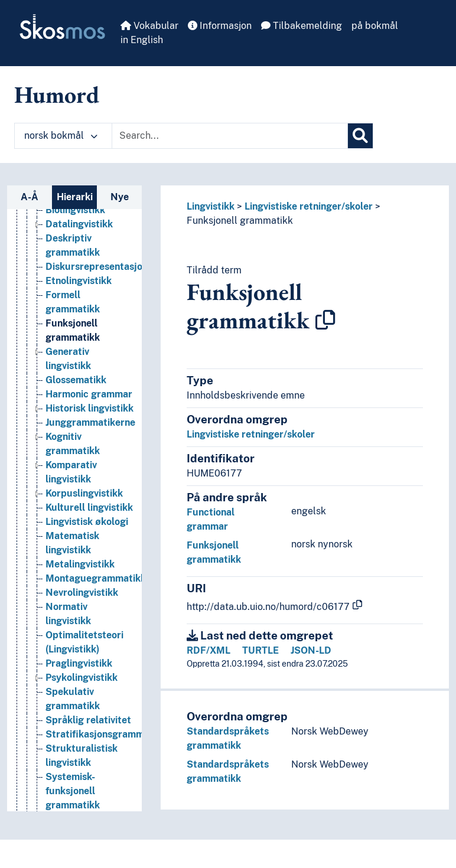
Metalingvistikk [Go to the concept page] (80, 564)
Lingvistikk (211, 206)
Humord (57, 94)
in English (142, 40)
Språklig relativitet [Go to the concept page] (88, 720)
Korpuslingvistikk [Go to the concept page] (84, 493)
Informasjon (220, 26)
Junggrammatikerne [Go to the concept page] (90, 422)
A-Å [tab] (30, 197)
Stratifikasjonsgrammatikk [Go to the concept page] (106, 734)
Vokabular (149, 26)
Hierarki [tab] (75, 197)
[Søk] (360, 136)
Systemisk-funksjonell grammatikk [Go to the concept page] (73, 791)
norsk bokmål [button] (61, 136)
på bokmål (375, 26)
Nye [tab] (120, 197)
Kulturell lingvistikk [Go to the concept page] (89, 508)
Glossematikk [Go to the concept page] (76, 380)
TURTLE (260, 650)
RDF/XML (209, 650)
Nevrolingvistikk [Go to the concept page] (82, 593)
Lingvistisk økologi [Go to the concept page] (87, 522)
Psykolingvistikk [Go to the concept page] (82, 678)
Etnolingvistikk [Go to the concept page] (79, 281)
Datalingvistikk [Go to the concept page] (79, 224)
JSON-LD (311, 650)
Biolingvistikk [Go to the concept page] (75, 210)
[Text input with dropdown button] (230, 136)
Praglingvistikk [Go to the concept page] (79, 663)
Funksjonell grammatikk (240, 221)
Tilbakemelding (302, 26)
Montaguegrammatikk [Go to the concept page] (96, 578)
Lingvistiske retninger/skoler (309, 206)
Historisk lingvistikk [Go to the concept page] (89, 408)
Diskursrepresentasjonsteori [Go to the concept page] (110, 267)
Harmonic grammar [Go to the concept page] (89, 394)
